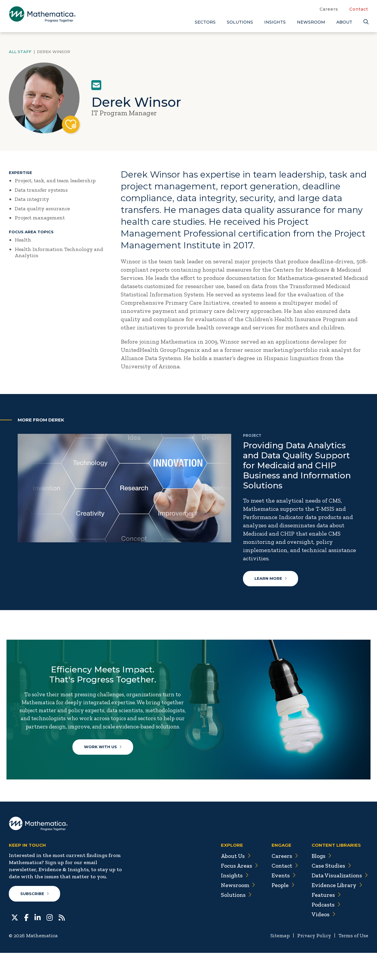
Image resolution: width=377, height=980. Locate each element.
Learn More (271, 579)
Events (280, 902)
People (280, 912)
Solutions (240, 22)
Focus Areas (235, 893)
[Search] (366, 22)
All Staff (20, 52)
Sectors (205, 22)
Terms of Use (353, 963)
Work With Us (105, 762)
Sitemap (277, 963)
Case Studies (329, 893)
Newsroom (311, 22)
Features (324, 922)
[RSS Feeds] (62, 944)
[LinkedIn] (38, 944)
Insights (275, 22)
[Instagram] (50, 944)
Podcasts (324, 932)
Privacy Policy (312, 963)
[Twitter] (15, 944)
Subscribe (35, 921)
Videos (321, 941)
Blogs (320, 883)
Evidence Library (335, 912)
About (344, 22)
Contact (359, 9)
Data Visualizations (339, 902)
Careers (329, 9)
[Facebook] (26, 944)
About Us (232, 883)
